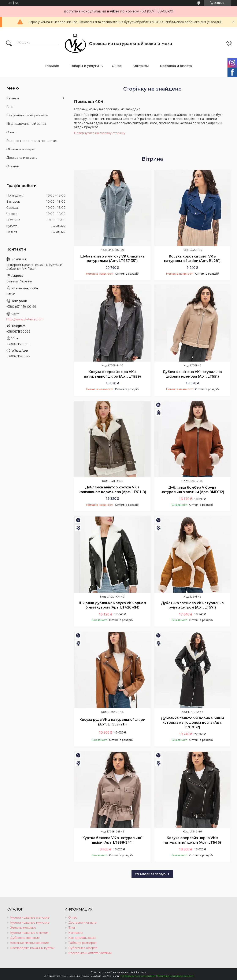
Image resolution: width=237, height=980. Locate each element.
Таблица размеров (82, 943)
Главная (52, 66)
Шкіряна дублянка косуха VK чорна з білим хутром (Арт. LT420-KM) (112, 605)
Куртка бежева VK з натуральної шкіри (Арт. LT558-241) (112, 840)
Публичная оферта (83, 948)
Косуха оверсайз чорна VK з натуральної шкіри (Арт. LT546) (192, 840)
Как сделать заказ (82, 938)
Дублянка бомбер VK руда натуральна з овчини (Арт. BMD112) (192, 490)
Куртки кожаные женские (30, 918)
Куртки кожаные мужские (30, 923)
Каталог (13, 98)
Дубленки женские (25, 938)
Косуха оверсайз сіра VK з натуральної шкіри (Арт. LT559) (112, 374)
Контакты (141, 66)
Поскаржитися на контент (138, 976)
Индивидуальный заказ (26, 124)
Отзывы (13, 166)
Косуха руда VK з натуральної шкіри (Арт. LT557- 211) (112, 722)
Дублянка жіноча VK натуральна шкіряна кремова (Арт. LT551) (192, 374)
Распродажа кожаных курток (32, 948)
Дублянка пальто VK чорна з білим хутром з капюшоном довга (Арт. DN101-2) (192, 723)
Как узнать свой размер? (27, 115)
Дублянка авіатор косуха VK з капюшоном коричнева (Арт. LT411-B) (112, 490)
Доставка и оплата (176, 66)
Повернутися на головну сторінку (100, 133)
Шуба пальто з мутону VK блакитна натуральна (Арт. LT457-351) (112, 259)
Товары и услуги (85, 66)
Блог (10, 107)
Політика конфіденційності (175, 976)
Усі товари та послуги (151, 874)
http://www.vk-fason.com (25, 319)
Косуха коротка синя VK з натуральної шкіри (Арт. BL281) (192, 259)
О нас (117, 66)
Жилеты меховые (23, 928)
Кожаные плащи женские (29, 943)
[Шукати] (9, 44)
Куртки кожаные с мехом (29, 933)
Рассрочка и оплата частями (90, 953)
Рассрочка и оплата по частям (32, 141)
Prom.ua (141, 972)
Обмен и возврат (21, 149)
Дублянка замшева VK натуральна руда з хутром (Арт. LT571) (192, 605)
